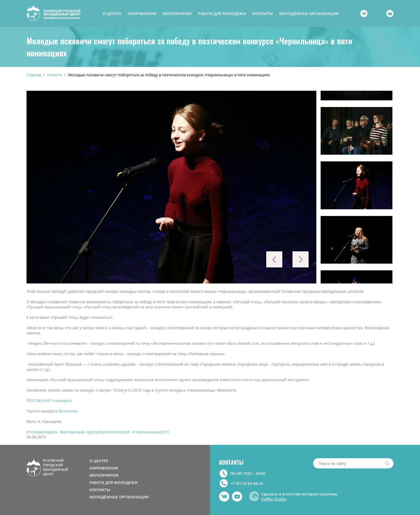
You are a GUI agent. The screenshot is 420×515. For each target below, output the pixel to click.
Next (301, 259)
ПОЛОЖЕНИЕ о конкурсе (49, 401)
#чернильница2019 (151, 432)
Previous (274, 259)
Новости (55, 75)
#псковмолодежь (42, 432)
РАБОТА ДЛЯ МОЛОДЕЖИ (222, 14)
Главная (34, 75)
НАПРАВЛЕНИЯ (142, 14)
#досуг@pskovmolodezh (108, 432)
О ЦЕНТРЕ (112, 14)
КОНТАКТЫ (263, 14)
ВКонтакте (68, 411)
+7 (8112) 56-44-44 (247, 483)
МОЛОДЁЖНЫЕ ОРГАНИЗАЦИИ (309, 14)
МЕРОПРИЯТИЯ (177, 14)
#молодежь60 (72, 432)
